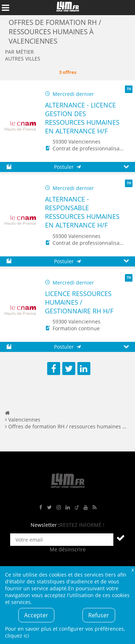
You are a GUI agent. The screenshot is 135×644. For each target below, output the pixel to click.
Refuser (99, 615)
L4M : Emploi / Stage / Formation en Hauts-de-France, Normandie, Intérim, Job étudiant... (68, 8)
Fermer (132, 570)
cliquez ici (17, 636)
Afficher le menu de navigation (5, 8)
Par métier (19, 52)
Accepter (36, 615)
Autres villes (23, 59)
